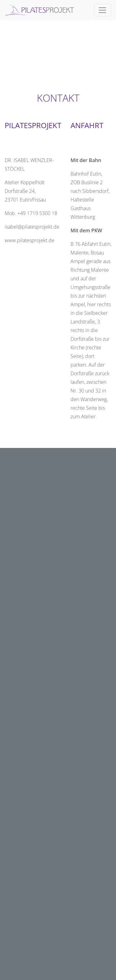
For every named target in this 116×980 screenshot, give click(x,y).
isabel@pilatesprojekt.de (32, 227)
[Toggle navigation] (102, 10)
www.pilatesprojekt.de (30, 240)
